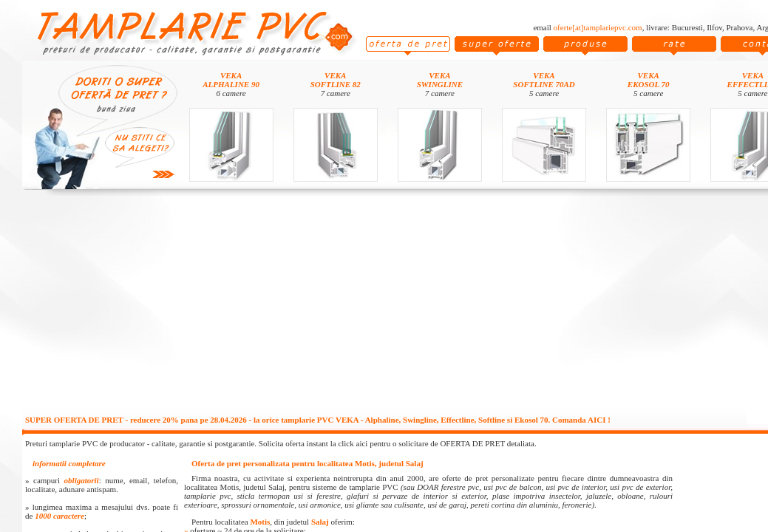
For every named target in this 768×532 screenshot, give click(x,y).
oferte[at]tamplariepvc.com (598, 27)
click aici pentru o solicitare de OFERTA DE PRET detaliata (436, 443)
